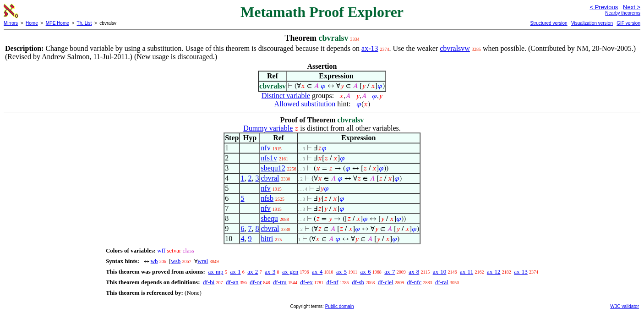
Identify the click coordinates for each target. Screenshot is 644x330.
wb (154, 261)
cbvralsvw (455, 48)
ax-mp (216, 272)
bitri (267, 239)
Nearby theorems (623, 13)
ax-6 (365, 272)
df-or (256, 282)
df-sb (358, 282)
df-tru (280, 282)
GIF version (628, 23)
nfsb (267, 198)
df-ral (442, 282)
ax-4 (317, 272)
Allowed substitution (305, 104)
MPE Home (57, 23)
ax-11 (467, 272)
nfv (265, 148)
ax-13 (370, 48)
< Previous (604, 7)
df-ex (306, 282)
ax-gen (290, 272)
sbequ (269, 218)
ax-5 (341, 272)
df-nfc (414, 282)
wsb (176, 261)
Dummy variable (268, 128)
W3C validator (625, 306)
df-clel (386, 282)
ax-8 (414, 272)
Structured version (548, 23)
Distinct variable (286, 96)
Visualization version (592, 23)
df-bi (209, 282)
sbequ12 (273, 168)
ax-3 (270, 272)
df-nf (333, 282)
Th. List (85, 23)
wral (203, 261)
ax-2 (253, 272)
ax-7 (390, 272)
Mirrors (11, 23)
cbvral (270, 178)
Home (32, 23)
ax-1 (235, 272)
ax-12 (494, 272)
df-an (232, 282)
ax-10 (440, 272)
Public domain (340, 306)
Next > (632, 7)
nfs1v (269, 158)
